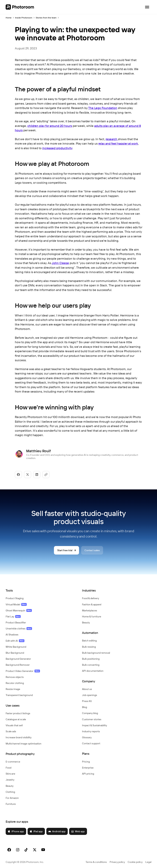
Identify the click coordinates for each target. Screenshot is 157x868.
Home (9, 18)
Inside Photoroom (24, 18)
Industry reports (91, 731)
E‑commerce (13, 762)
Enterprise (88, 768)
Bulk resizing (89, 647)
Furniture (11, 804)
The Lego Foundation (103, 108)
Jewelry (10, 780)
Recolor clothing (15, 683)
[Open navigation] (147, 7)
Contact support (91, 743)
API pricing (88, 774)
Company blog (90, 713)
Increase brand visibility (19, 737)
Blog (85, 707)
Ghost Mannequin (19, 610)
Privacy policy (117, 862)
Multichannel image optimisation (24, 744)
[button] (40, 590)
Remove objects (15, 677)
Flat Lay (13, 616)
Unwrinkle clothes (19, 629)
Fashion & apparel (92, 604)
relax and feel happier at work (118, 143)
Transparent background (19, 695)
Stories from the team (46, 18)
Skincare (10, 774)
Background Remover (18, 665)
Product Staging (15, 598)
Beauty (10, 786)
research (112, 139)
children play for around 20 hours (50, 126)
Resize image (13, 689)
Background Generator (18, 659)
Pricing (86, 762)
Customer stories (92, 719)
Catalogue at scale (16, 719)
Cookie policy (135, 862)
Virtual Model (16, 604)
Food (8, 768)
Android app (57, 831)
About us (87, 689)
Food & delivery (91, 598)
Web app (78, 831)
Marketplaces (90, 610)
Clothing (10, 792)
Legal (148, 862)
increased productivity (57, 148)
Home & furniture (92, 616)
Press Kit (87, 701)
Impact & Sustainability (95, 725)
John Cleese (60, 263)
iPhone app (16, 831)
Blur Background (15, 653)
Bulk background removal (96, 653)
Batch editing (89, 641)
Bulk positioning (91, 659)
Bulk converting (91, 665)
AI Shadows (12, 635)
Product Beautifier (16, 623)
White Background (16, 647)
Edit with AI (15, 641)
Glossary (87, 737)
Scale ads (11, 731)
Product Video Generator (23, 671)
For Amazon (12, 798)
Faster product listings (18, 713)
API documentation (93, 671)
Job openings (90, 695)
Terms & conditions (96, 862)
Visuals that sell (14, 725)
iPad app (36, 831)
